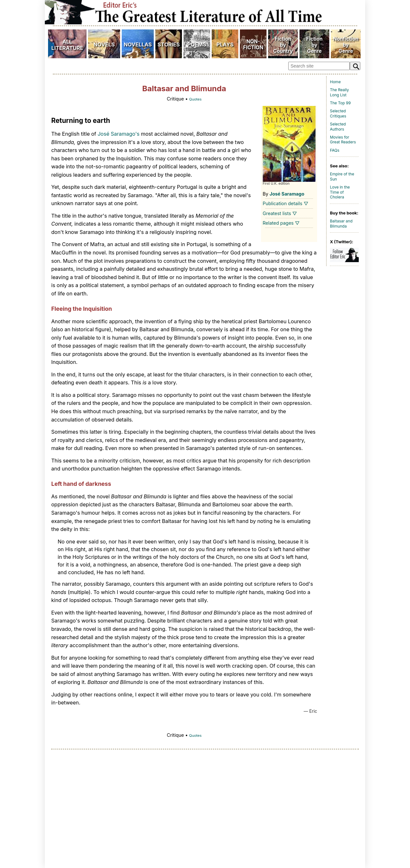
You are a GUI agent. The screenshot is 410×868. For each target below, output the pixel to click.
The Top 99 (340, 103)
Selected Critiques (338, 113)
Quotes (195, 99)
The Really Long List (339, 92)
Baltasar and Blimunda (341, 224)
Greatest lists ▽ (280, 213)
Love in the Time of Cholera (340, 192)
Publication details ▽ (286, 203)
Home (335, 82)
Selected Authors (338, 127)
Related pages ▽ (281, 223)
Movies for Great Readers (343, 140)
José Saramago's (119, 134)
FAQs (335, 150)
